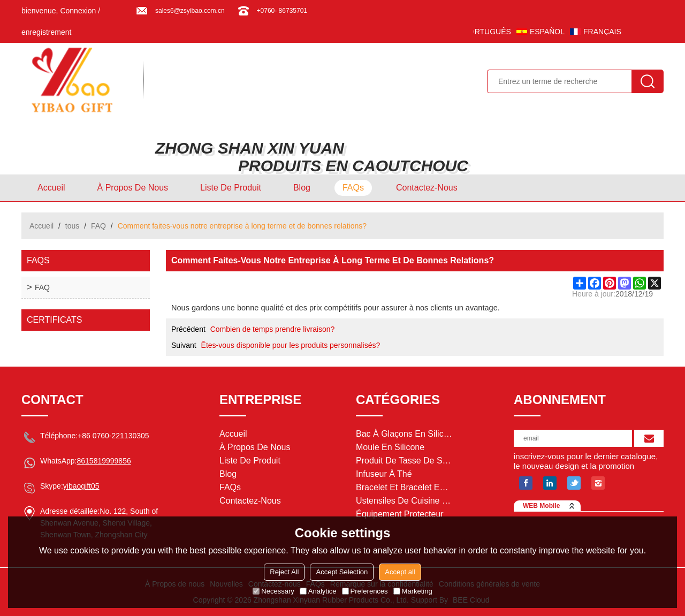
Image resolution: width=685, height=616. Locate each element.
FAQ (98, 226)
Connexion (78, 11)
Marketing (413, 591)
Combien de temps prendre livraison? (273, 329)
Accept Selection (342, 572)
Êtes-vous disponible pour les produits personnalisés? (291, 345)
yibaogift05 (81, 486)
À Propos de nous (133, 188)
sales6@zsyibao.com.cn (190, 11)
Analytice (318, 591)
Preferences (365, 591)
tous (72, 226)
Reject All (284, 572)
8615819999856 (104, 461)
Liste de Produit (231, 188)
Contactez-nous (427, 188)
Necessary (273, 591)
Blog (302, 188)
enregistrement (46, 32)
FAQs (353, 188)
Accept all (400, 572)
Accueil (51, 188)
